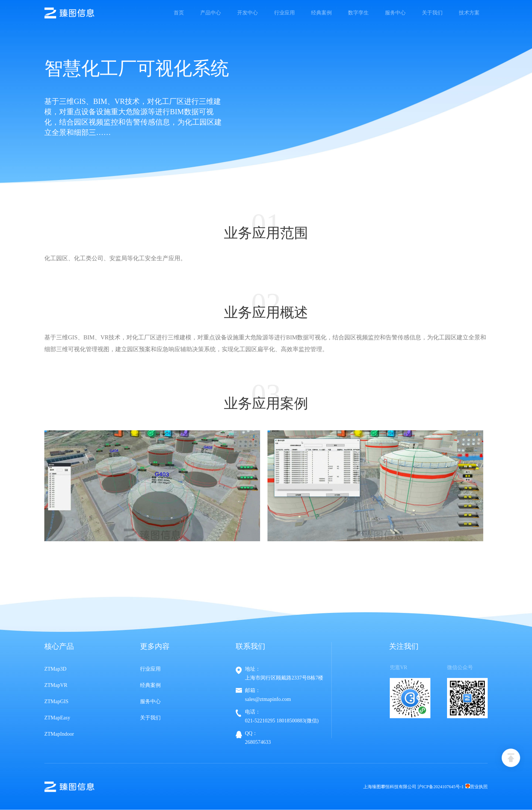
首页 (179, 13)
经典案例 (321, 13)
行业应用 (284, 13)
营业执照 (477, 787)
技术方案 (469, 13)
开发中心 (248, 13)
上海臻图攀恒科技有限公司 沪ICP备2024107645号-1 (413, 787)
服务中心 (395, 13)
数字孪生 (358, 13)
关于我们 (432, 13)
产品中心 (211, 13)
